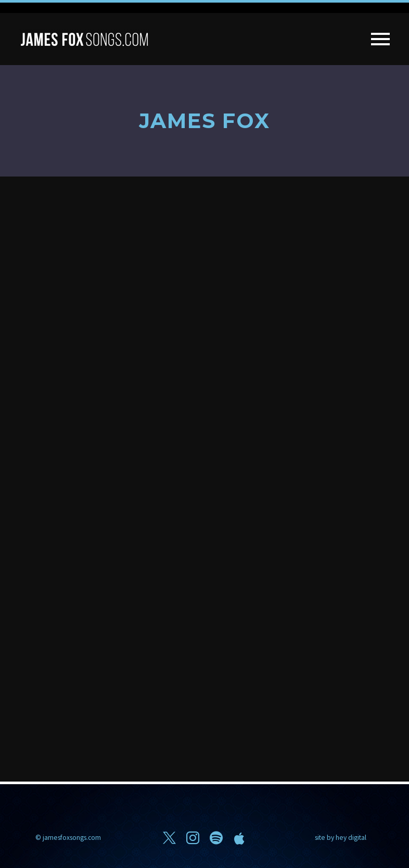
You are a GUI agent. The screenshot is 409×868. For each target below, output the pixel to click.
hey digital (351, 838)
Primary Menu (380, 39)
